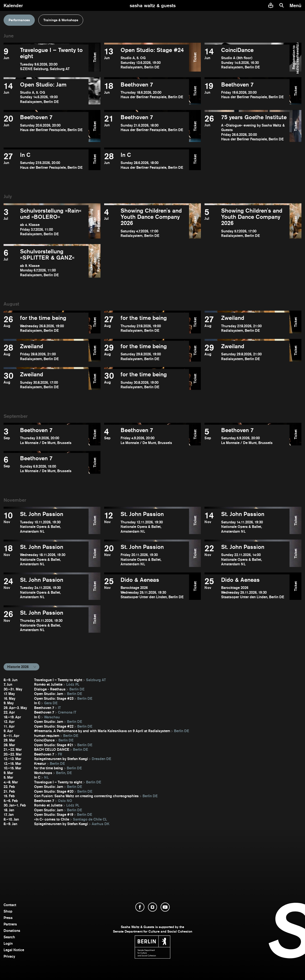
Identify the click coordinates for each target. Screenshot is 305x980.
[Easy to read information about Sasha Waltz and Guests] (271, 5)
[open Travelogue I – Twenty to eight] (46, 59)
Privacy (9, 956)
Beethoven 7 (44, 708)
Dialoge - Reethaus (50, 689)
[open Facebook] (140, 907)
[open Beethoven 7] (147, 93)
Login (8, 943)
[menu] (296, 5)
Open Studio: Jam (49, 694)
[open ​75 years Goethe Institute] (247, 128)
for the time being (48, 768)
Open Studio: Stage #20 (54, 791)
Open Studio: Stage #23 (54, 698)
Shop (8, 911)
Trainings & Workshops (61, 20)
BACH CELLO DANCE (52, 749)
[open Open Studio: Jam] (46, 93)
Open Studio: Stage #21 (54, 745)
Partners (10, 924)
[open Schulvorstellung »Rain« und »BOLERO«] (46, 223)
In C (37, 703)
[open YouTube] (165, 907)
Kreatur (40, 763)
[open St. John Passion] (46, 522)
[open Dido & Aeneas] (147, 588)
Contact (10, 905)
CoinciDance (44, 740)
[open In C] (46, 161)
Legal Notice (14, 950)
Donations (12, 931)
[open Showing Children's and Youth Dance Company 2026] (147, 223)
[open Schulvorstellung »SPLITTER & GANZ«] (46, 263)
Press (8, 918)
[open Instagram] (152, 907)
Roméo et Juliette (48, 684)
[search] (282, 5)
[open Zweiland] (247, 324)
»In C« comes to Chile (52, 819)
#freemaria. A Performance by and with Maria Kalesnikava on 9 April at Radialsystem (102, 731)
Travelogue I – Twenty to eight (58, 680)
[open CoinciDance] (247, 59)
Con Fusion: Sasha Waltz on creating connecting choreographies (86, 796)
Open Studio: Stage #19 (54, 814)
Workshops (43, 773)
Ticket (94, 57)
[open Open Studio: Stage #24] (147, 59)
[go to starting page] (153, 5)
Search (9, 937)
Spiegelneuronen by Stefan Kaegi (61, 759)
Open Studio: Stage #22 (54, 726)
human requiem (47, 736)
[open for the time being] (46, 324)
